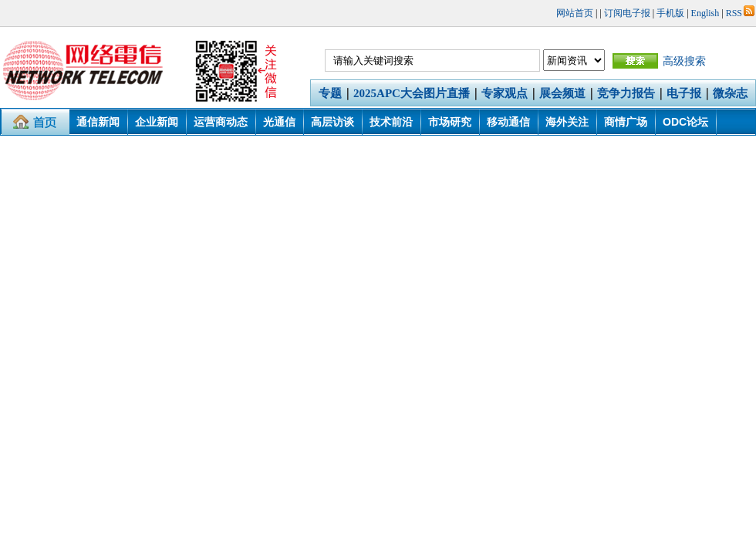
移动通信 (508, 122)
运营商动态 (221, 122)
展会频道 (562, 93)
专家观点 (505, 93)
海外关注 (567, 122)
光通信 (279, 122)
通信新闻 (98, 122)
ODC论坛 (685, 122)
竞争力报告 (626, 93)
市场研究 (450, 122)
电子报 (684, 93)
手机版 (670, 13)
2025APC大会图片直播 (412, 93)
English (705, 13)
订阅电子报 (627, 13)
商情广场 (626, 122)
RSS (740, 13)
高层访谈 (332, 122)
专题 (330, 93)
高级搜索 (684, 61)
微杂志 (730, 93)
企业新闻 (157, 122)
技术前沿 (391, 122)
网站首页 (575, 13)
